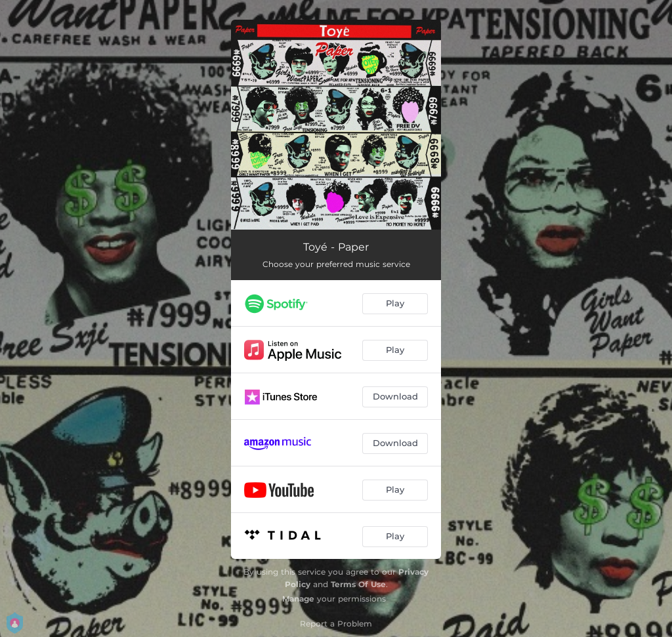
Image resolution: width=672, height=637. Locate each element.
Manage (298, 599)
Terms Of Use (358, 584)
